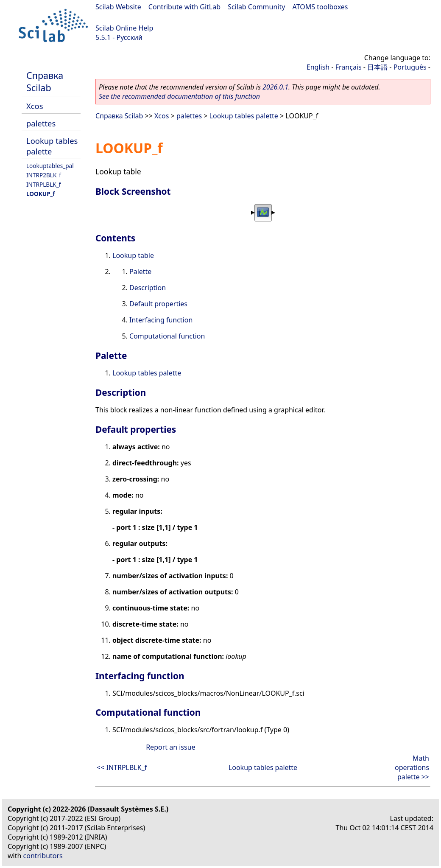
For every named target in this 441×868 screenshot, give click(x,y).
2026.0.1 (275, 87)
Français (349, 67)
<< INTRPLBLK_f (122, 767)
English (318, 67)
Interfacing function (161, 320)
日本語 (377, 67)
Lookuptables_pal (50, 166)
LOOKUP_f (40, 194)
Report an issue (170, 747)
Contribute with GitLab (184, 7)
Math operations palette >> (412, 767)
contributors (43, 856)
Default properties (158, 304)
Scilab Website (118, 7)
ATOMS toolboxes (320, 7)
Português (410, 67)
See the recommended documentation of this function (179, 96)
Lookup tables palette (244, 116)
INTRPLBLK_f (43, 184)
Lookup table (133, 255)
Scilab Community (256, 7)
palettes (41, 123)
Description (148, 288)
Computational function (167, 336)
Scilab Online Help (124, 28)
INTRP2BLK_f (44, 175)
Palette (140, 272)
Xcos (35, 106)
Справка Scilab (45, 81)
